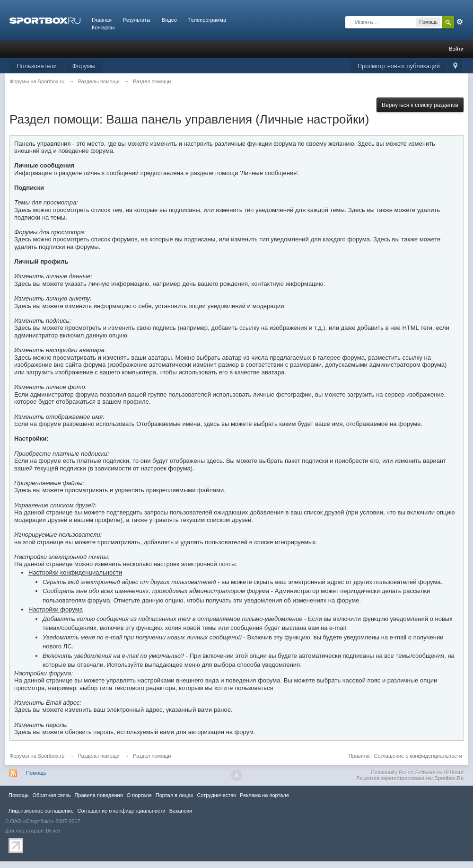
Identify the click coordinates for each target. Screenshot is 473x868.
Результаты (137, 20)
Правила (359, 756)
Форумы (84, 66)
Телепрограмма (207, 20)
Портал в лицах (175, 795)
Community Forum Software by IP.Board (417, 772)
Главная (102, 20)
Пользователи (37, 66)
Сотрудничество (216, 795)
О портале (139, 795)
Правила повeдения (98, 795)
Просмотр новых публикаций (399, 66)
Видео (169, 20)
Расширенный (460, 22)
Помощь (36, 773)
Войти (456, 49)
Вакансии (181, 811)
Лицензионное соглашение (41, 811)
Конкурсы (103, 27)
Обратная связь (51, 795)
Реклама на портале (264, 795)
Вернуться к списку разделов (420, 105)
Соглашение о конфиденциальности (418, 756)
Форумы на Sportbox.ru (37, 756)
